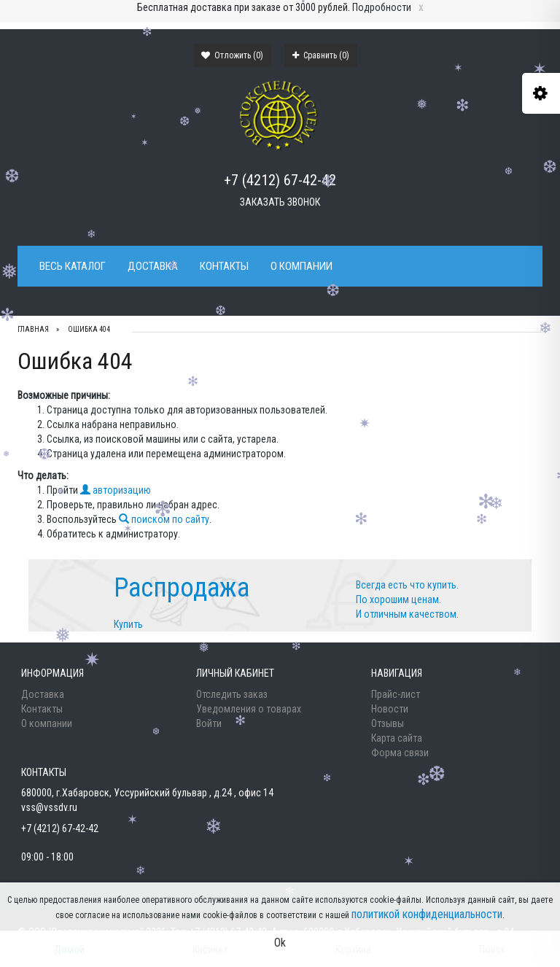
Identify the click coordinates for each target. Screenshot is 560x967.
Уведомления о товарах (249, 709)
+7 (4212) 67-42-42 (280, 180)
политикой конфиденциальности (427, 914)
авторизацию (116, 490)
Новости (390, 709)
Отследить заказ (232, 694)
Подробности (382, 7)
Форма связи (400, 753)
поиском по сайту (164, 519)
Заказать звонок (280, 202)
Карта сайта (397, 738)
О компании (302, 266)
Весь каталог (73, 266)
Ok (280, 943)
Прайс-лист (396, 694)
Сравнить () (321, 55)
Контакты (224, 266)
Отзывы (388, 723)
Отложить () (232, 55)
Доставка (153, 266)
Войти (209, 723)
